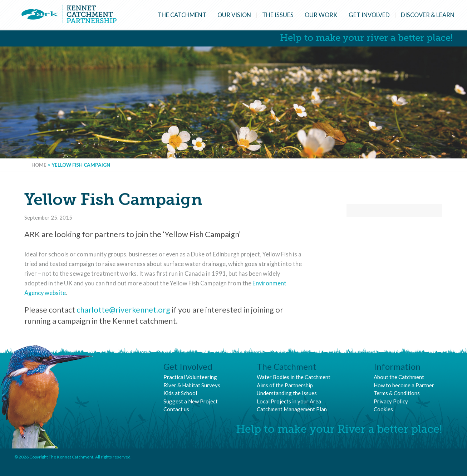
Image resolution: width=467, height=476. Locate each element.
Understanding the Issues (287, 393)
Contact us (176, 409)
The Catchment (182, 15)
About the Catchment (399, 377)
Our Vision (234, 15)
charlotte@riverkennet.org (123, 310)
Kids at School (180, 393)
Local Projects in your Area (289, 401)
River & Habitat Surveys (192, 385)
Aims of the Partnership (285, 385)
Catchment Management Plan (292, 409)
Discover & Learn (428, 15)
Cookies (383, 409)
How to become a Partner (404, 385)
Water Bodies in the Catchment (294, 377)
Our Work (321, 15)
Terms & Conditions (397, 393)
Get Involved (369, 15)
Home (39, 165)
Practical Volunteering (190, 377)
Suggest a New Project (191, 401)
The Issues (278, 15)
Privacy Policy (391, 401)
